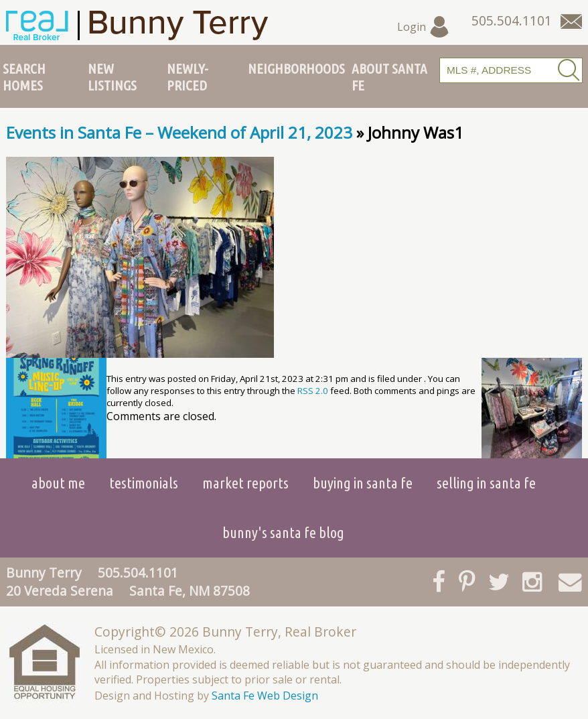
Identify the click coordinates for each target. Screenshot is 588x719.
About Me (58, 483)
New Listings (112, 77)
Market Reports (245, 483)
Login (424, 27)
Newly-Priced (188, 77)
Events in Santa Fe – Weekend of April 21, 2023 (179, 132)
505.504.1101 (138, 573)
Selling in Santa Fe (486, 483)
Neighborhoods (296, 68)
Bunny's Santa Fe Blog (283, 532)
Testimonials (144, 483)
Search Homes (24, 77)
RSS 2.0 (313, 391)
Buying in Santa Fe (363, 483)
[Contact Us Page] (571, 21)
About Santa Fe (389, 77)
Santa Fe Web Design (265, 696)
